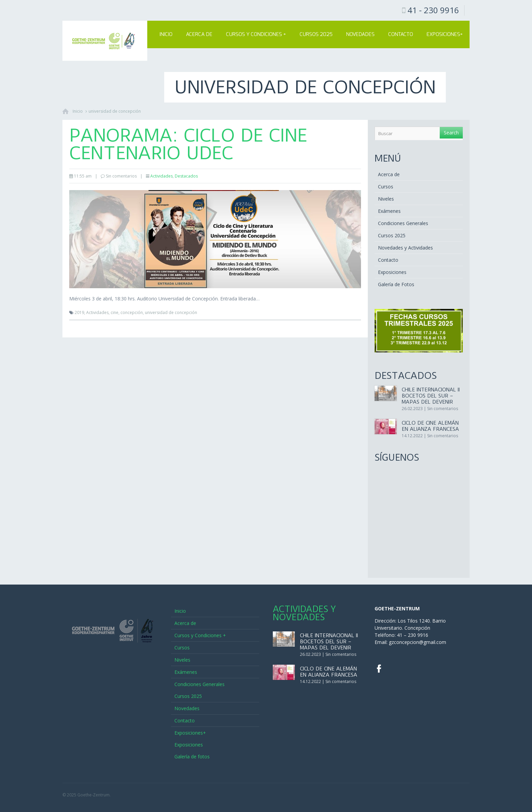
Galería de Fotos (396, 284)
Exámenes (389, 211)
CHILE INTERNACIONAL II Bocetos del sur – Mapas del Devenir (431, 396)
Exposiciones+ (445, 34)
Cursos (386, 187)
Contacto (401, 34)
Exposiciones (392, 272)
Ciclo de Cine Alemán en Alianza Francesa (430, 426)
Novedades (360, 34)
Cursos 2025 (316, 34)
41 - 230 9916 (433, 10)
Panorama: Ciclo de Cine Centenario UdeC (188, 144)
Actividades (161, 176)
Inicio (166, 34)
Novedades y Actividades (405, 248)
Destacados (186, 176)
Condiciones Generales (403, 223)
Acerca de (199, 34)
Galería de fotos (192, 756)
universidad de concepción (115, 111)
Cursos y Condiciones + (256, 34)
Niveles (386, 199)
